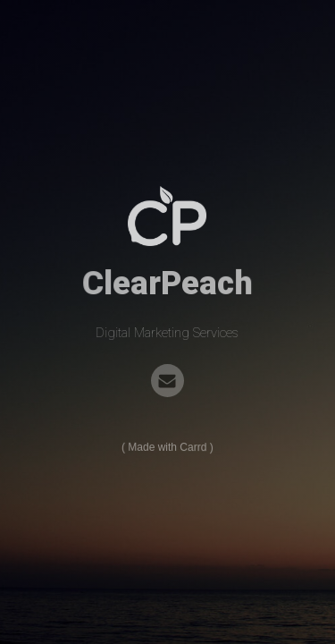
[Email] (167, 381)
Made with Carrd (168, 447)
